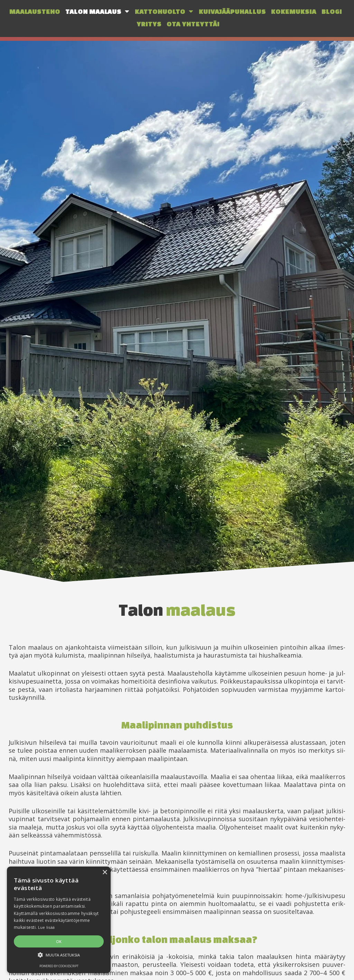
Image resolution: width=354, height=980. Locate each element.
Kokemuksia (294, 11)
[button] (59, 955)
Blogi (332, 11)
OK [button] (59, 941)
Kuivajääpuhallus (232, 11)
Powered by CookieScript (59, 966)
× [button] (105, 873)
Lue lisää (46, 927)
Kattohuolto (164, 11)
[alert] (59, 920)
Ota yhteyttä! (193, 24)
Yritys (149, 24)
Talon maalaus (97, 11)
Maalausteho (35, 11)
